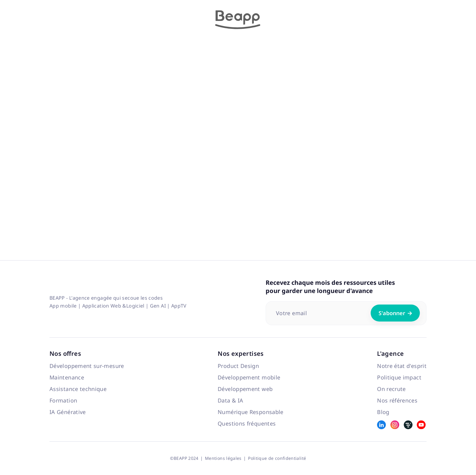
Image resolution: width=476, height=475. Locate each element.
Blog (383, 412)
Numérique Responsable (251, 412)
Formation (63, 400)
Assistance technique (78, 389)
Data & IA (230, 400)
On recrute (391, 389)
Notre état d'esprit (402, 366)
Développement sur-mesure (87, 366)
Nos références (397, 400)
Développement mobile (249, 377)
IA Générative (68, 412)
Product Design (238, 366)
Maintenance (67, 377)
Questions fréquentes (247, 423)
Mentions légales (223, 458)
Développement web (245, 389)
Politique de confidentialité (277, 458)
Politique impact (399, 377)
